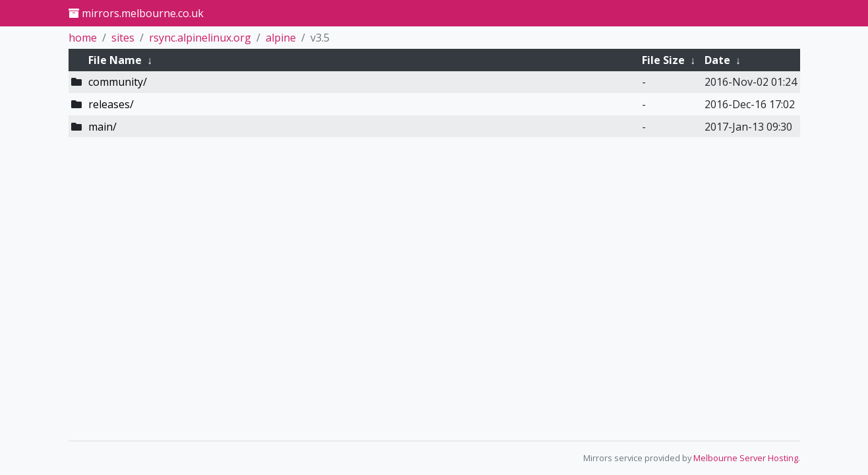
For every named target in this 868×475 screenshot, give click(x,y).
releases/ (111, 104)
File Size (663, 60)
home (83, 38)
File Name (115, 60)
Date (717, 60)
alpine (281, 38)
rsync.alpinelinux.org (200, 38)
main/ (102, 127)
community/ (118, 82)
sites (123, 38)
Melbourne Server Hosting (746, 458)
